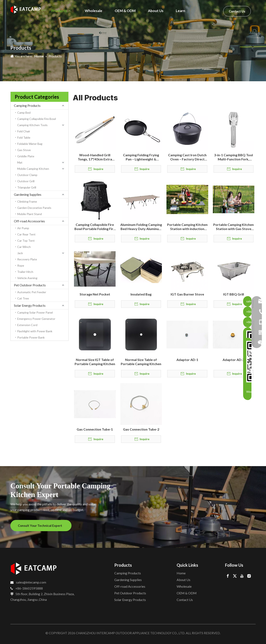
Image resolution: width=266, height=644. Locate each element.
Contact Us (237, 11)
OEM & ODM (187, 593)
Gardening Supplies (28, 194)
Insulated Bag (141, 294)
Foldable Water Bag (30, 144)
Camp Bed (24, 113)
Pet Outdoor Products (30, 285)
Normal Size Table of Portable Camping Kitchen (141, 362)
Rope (21, 265)
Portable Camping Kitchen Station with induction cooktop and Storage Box (187, 227)
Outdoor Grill (26, 181)
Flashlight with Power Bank (35, 331)
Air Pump (23, 228)
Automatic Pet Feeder (32, 292)
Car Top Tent (26, 241)
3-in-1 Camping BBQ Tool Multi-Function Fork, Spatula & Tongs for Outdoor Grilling (233, 157)
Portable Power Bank (31, 337)
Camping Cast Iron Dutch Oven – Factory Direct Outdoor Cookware (187, 157)
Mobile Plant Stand (30, 214)
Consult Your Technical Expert (41, 526)
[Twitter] (235, 576)
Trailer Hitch (25, 272)
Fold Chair (24, 131)
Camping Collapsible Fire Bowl (37, 119)
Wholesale (184, 586)
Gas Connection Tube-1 (95, 429)
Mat (20, 162)
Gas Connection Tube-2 (141, 429)
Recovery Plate (27, 259)
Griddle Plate (26, 156)
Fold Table (24, 137)
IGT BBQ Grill (234, 294)
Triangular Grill (27, 187)
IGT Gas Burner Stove (187, 294)
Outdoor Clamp (27, 175)
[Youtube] (242, 576)
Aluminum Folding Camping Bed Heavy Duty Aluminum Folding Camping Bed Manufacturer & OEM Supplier (141, 227)
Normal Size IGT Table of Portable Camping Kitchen (95, 362)
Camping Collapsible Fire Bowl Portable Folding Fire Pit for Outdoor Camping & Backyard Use (95, 227)
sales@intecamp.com (31, 582)
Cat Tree (23, 298)
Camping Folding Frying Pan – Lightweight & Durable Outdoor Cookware (141, 157)
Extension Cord (27, 325)
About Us (183, 580)
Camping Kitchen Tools (32, 125)
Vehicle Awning (27, 278)
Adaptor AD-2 (233, 360)
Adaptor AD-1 (187, 360)
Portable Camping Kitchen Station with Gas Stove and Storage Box (233, 227)
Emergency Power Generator (36, 319)
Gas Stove (24, 150)
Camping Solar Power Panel (35, 312)
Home (181, 573)
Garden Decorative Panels (34, 208)
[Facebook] (228, 576)
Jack (20, 253)
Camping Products (27, 105)
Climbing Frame (27, 201)
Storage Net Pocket (95, 294)
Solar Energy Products (30, 305)
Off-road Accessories (29, 221)
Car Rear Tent (26, 234)
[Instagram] (249, 576)
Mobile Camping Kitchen (33, 169)
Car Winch (24, 247)
